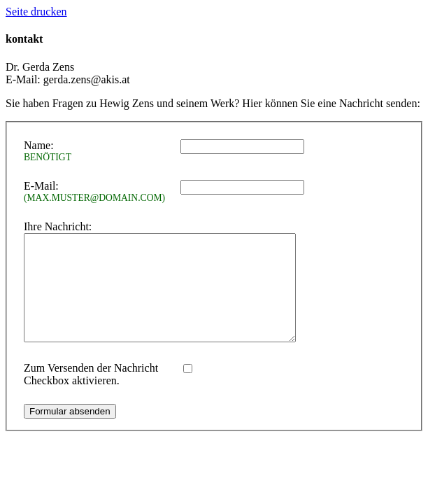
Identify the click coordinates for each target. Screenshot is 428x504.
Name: (97, 151)
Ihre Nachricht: (58, 226)
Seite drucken (36, 12)
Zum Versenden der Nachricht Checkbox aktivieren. (91, 395)
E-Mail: (97, 192)
